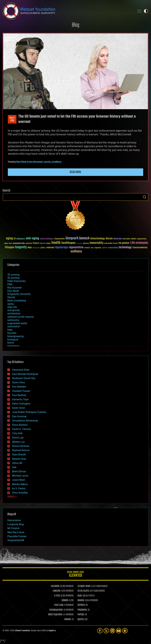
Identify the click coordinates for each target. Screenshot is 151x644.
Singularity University (19, 294)
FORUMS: (68, 620)
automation (14, 326)
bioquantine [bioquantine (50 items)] (60, 239)
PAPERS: (81, 615)
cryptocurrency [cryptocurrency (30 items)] (142, 239)
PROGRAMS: (82, 610)
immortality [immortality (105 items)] (97, 243)
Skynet (11, 297)
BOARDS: (81, 600)
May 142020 (12, 119)
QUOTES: (81, 620)
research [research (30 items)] (87, 248)
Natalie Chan (19, 459)
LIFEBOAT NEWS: (84, 586)
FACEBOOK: (55, 586)
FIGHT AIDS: (59, 605)
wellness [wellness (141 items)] (76, 252)
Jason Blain (19, 480)
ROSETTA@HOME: (55, 615)
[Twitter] (106, 631)
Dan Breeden (19, 387)
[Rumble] (125, 631)
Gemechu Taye (20, 399)
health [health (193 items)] (56, 243)
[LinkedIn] (112, 631)
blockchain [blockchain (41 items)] (118, 239)
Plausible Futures (17, 536)
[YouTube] (119, 631)
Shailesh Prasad (21, 391)
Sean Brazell (19, 454)
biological (13, 340)
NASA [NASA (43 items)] (30, 248)
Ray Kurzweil (14, 288)
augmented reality (17, 323)
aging (10, 304)
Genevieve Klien (21, 370)
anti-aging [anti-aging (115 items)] (33, 238)
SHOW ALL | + (12, 497)
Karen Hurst (19, 408)
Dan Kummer (19, 416)
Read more (75, 172)
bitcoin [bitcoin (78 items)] (109, 239)
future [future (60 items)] (36, 243)
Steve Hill (17, 463)
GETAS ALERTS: (84, 591)
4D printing (13, 278)
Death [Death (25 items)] (10, 243)
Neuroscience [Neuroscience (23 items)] (36, 248)
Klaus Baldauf (20, 425)
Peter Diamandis (16, 281)
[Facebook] (100, 631)
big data (12, 333)
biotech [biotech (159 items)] (84, 238)
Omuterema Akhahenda (25, 421)
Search (144, 197)
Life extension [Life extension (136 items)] (139, 243)
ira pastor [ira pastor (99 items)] (124, 243)
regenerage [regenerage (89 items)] (61, 247)
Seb (14, 467)
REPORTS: (81, 605)
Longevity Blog (16, 524)
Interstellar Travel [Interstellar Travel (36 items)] (111, 243)
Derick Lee (18, 438)
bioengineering (15, 336)
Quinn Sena (18, 382)
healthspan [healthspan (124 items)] (68, 243)
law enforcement (36, 162)
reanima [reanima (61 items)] (50, 248)
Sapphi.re (52, 631)
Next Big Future (16, 532)
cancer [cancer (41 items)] (133, 239)
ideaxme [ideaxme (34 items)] (86, 244)
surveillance (56, 162)
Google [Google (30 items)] (48, 243)
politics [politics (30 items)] (43, 248)
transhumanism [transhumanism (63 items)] (140, 248)
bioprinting (13, 346)
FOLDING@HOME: (56, 610)
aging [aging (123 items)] (9, 238)
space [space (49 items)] (105, 248)
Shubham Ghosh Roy (24, 378)
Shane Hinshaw (21, 446)
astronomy (13, 320)
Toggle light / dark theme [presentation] (146, 11)
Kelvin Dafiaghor (21, 404)
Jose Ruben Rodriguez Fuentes (29, 412)
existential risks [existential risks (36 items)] (19, 243)
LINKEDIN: (57, 591)
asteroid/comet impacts (21, 317)
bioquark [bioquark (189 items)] (72, 238)
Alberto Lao (18, 442)
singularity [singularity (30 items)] (98, 248)
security (47, 162)
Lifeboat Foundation (22, 631)
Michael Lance (20, 476)
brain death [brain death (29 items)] (126, 239)
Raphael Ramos (21, 450)
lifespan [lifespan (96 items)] (10, 247)
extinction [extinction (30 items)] (29, 243)
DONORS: (65, 600)
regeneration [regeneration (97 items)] (76, 247)
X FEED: (57, 596)
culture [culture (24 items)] (6, 243)
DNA (10, 284)
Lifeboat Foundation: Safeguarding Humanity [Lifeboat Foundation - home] (68, 11)
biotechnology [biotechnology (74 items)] (98, 239)
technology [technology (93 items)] (125, 248)
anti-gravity (14, 310)
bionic (11, 343)
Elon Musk (13, 291)
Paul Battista (19, 395)
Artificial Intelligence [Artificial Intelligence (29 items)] (47, 239)
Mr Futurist (13, 528)
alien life (12, 307)
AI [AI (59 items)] (15, 239)
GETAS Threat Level (75, 575)
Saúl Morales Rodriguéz (25, 374)
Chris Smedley (20, 493)
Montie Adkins (20, 484)
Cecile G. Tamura (21, 429)
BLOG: (80, 596)
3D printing (13, 275)
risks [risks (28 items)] (92, 248)
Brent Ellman (21, 162)
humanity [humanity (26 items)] (79, 244)
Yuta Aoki (17, 433)
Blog (75, 25)
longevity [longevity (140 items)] (21, 247)
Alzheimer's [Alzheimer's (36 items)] (21, 239)
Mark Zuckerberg (17, 301)
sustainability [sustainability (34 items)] (113, 248)
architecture (14, 314)
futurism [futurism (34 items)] (43, 244)
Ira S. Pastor (19, 488)
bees (10, 330)
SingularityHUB (16, 540)
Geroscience (14, 520)
